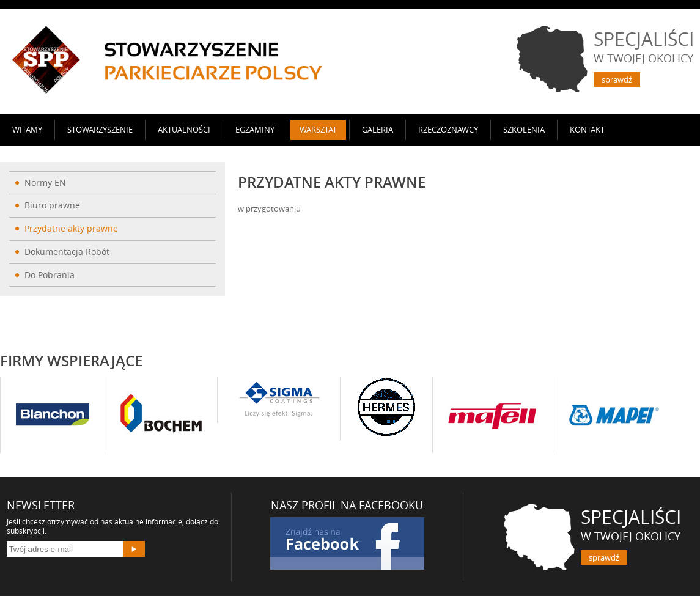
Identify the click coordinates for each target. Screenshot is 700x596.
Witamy (27, 130)
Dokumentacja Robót (67, 252)
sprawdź (617, 79)
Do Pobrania (50, 275)
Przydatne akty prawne (71, 228)
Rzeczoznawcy (448, 130)
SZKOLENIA (524, 130)
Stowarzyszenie (100, 130)
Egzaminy (255, 130)
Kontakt (587, 130)
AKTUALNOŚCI (184, 130)
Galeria (378, 130)
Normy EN (45, 182)
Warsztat (318, 130)
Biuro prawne (52, 205)
